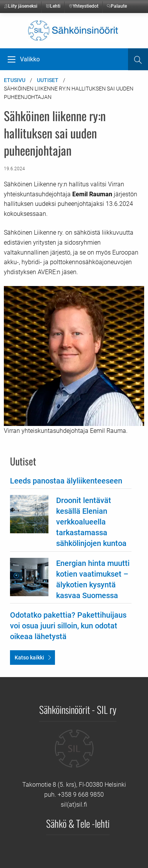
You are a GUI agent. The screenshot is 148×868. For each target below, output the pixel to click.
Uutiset (48, 80)
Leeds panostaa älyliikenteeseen (66, 481)
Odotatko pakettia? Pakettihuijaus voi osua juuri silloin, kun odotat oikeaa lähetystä (68, 626)
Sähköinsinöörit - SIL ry (78, 709)
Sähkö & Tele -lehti (78, 823)
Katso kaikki (29, 658)
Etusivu (15, 80)
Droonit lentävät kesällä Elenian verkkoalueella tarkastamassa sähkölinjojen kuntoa (91, 522)
